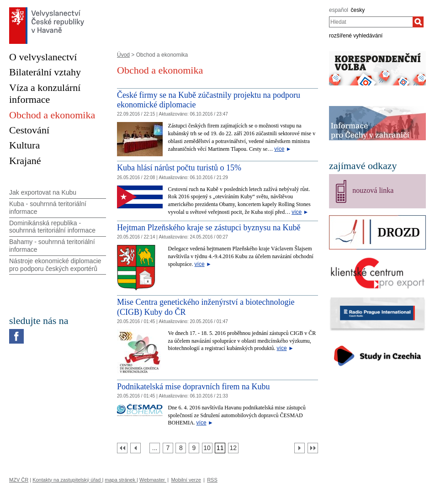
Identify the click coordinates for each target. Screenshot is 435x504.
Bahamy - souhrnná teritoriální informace (52, 246)
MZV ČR (19, 480)
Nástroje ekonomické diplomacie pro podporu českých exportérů (55, 265)
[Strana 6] (155, 448)
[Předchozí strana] (135, 448)
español (339, 10)
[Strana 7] (168, 448)
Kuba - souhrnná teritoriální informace (48, 208)
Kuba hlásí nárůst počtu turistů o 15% (179, 168)
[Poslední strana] (313, 448)
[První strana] (122, 448)
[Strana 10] (207, 448)
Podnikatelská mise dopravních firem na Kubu (193, 387)
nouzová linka (373, 190)
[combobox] (371, 22)
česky (358, 10)
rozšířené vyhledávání (356, 36)
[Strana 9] (194, 448)
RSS (212, 480)
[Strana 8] (181, 448)
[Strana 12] (233, 448)
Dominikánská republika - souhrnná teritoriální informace (52, 227)
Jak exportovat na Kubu (43, 192)
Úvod (123, 55)
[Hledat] (418, 22)
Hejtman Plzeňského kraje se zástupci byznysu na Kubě (209, 228)
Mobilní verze (186, 480)
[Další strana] (300, 448)
